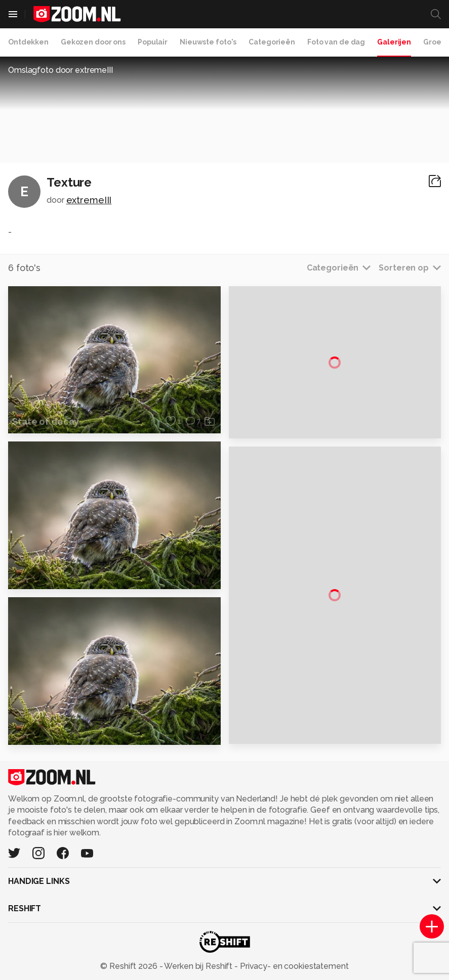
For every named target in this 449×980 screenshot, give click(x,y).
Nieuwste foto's (208, 42)
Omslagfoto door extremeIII (60, 70)
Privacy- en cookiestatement (293, 966)
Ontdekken (28, 42)
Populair (153, 42)
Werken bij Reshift (198, 966)
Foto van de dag (336, 42)
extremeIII (89, 200)
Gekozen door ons (93, 42)
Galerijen (394, 42)
